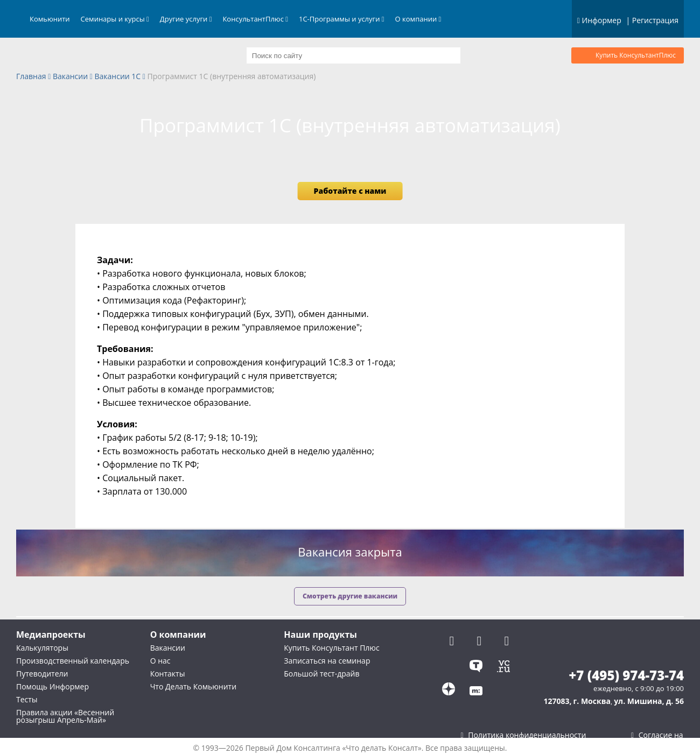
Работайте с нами (350, 191)
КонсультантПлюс (255, 19)
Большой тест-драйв (321, 674)
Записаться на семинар (327, 661)
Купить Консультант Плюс (331, 648)
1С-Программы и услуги (342, 19)
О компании (418, 19)
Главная (31, 77)
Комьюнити (50, 19)
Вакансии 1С (118, 77)
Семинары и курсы (115, 19)
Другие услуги (186, 19)
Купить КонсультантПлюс (636, 55)
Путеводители (42, 674)
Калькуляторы (42, 648)
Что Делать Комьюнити (193, 686)
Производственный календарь (73, 661)
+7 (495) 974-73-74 (626, 675)
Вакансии (70, 77)
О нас (160, 661)
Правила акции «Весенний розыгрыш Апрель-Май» (65, 716)
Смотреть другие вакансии (350, 596)
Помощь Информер (52, 686)
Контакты (168, 674)
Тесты (27, 699)
